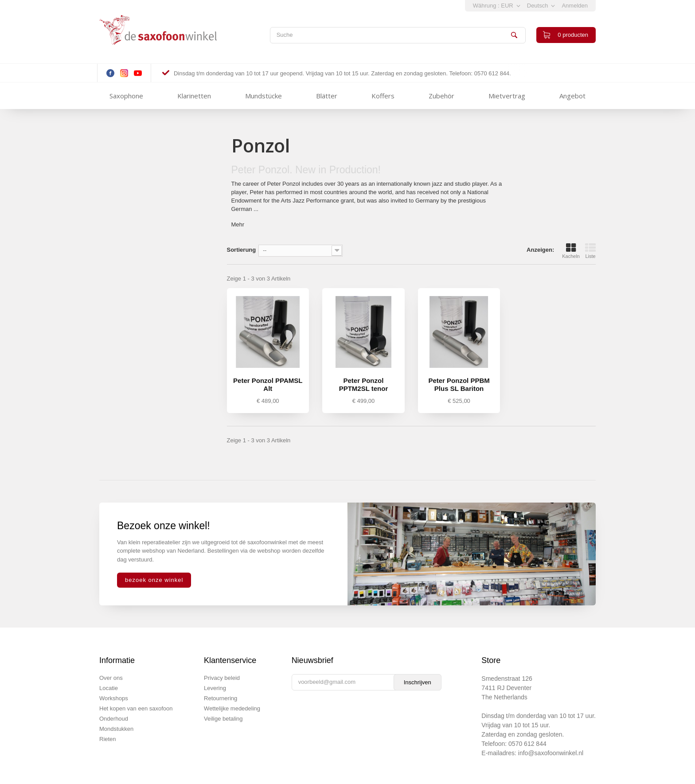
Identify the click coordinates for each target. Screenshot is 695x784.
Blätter (327, 96)
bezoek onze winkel (154, 580)
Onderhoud (114, 719)
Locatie (109, 688)
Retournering (221, 698)
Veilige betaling (223, 719)
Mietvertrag (507, 96)
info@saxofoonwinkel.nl (551, 753)
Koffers (383, 96)
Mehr (238, 224)
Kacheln (571, 251)
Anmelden (575, 6)
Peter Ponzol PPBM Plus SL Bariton (459, 384)
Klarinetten (194, 96)
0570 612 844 (527, 744)
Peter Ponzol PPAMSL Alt (268, 384)
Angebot (572, 96)
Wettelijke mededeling (232, 708)
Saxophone (126, 96)
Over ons (111, 678)
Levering (215, 688)
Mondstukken (116, 729)
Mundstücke (264, 96)
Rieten (108, 739)
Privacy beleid (222, 678)
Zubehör (441, 96)
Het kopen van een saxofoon (136, 708)
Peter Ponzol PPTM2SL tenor (364, 384)
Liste (590, 251)
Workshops (114, 698)
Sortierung (242, 250)
